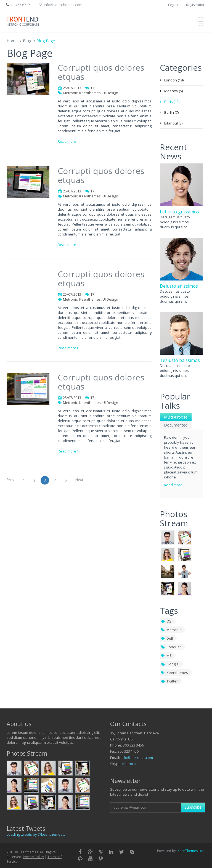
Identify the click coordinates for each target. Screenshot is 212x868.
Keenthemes (174, 673)
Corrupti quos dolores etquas (101, 72)
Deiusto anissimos (179, 286)
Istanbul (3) (173, 123)
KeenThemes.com (191, 851)
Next (79, 480)
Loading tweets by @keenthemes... (36, 834)
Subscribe (193, 807)
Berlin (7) (171, 112)
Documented (176, 425)
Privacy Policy (33, 857)
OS (166, 621)
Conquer (171, 647)
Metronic (171, 630)
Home (12, 41)
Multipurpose (176, 417)
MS (166, 655)
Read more (67, 141)
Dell (167, 638)
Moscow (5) (173, 91)
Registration (196, 5)
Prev (10, 480)
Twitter (169, 681)
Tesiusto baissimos (180, 360)
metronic (130, 764)
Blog (27, 41)
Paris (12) (172, 102)
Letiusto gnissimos (179, 212)
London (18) (174, 80)
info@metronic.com (137, 758)
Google (170, 664)
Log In (173, 5)
